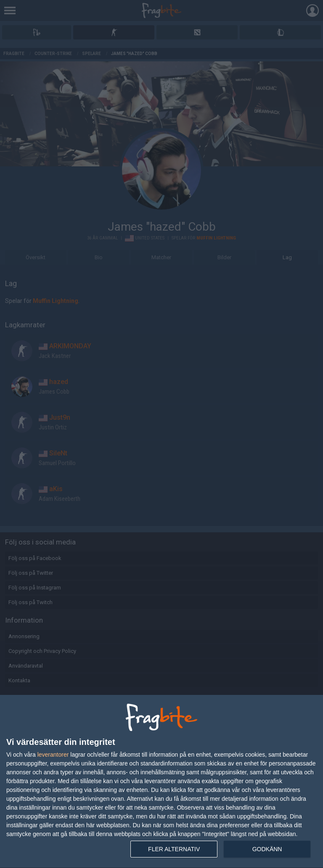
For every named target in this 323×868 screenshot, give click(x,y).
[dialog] (161, 782)
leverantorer (53, 755)
